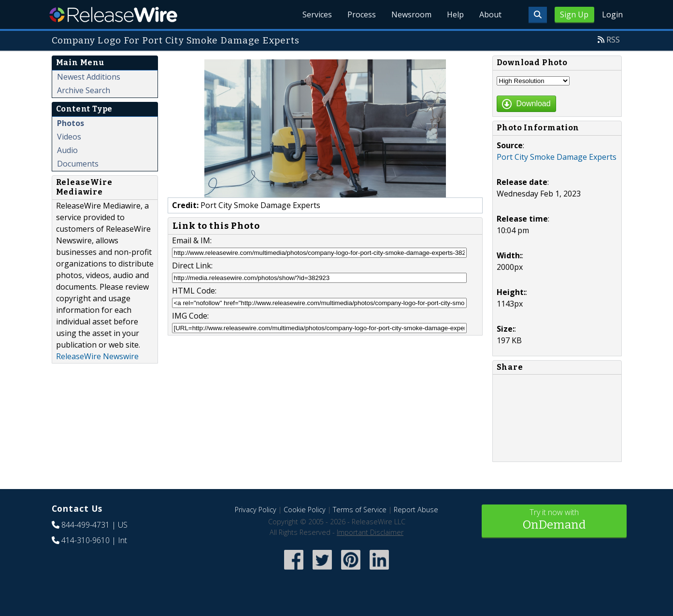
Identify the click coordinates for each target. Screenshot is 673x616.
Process (362, 14)
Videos (69, 137)
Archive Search (84, 90)
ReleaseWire (113, 14)
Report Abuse (416, 510)
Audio (67, 150)
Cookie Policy (305, 510)
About (490, 14)
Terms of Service (360, 510)
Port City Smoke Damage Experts (557, 157)
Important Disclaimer (370, 532)
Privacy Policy (256, 510)
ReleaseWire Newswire (97, 356)
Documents (78, 164)
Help (455, 14)
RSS (613, 40)
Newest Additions (89, 77)
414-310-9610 (86, 540)
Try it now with (554, 520)
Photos (71, 123)
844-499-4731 (86, 525)
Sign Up (574, 14)
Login (612, 14)
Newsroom (411, 14)
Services (317, 14)
